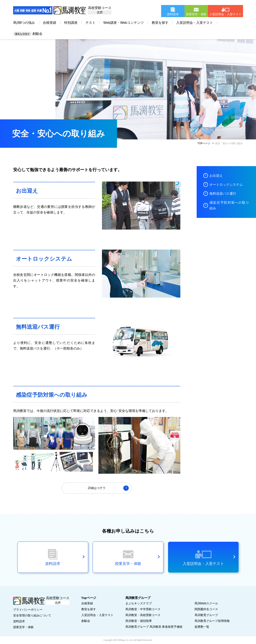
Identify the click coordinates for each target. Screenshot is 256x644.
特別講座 (71, 23)
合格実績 (50, 23)
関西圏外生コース (206, 609)
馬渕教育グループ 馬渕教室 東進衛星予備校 (154, 627)
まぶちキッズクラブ (139, 603)
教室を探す (160, 23)
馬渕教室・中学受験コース (143, 609)
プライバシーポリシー (28, 610)
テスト (90, 23)
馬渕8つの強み (24, 23)
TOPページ (204, 143)
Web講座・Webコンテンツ (124, 23)
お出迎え (216, 176)
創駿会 (28, 34)
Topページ (89, 598)
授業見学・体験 (23, 627)
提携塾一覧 (202, 627)
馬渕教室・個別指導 (139, 621)
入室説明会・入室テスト (195, 23)
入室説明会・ (97, 615)
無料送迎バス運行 (223, 194)
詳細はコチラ (97, 488)
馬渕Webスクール (206, 603)
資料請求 (19, 621)
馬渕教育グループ (206, 615)
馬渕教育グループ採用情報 (212, 621)
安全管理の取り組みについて (32, 615)
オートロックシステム (226, 185)
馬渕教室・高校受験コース (143, 615)
